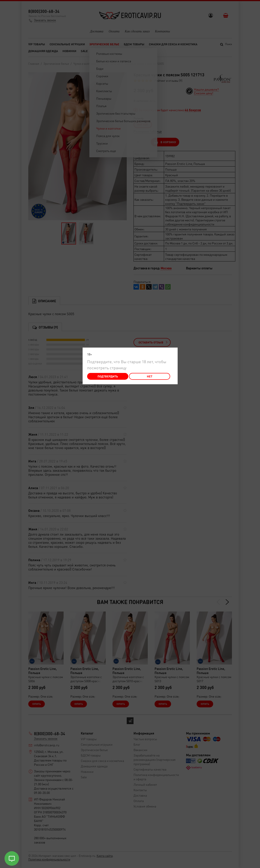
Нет (150, 376)
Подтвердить (108, 376)
